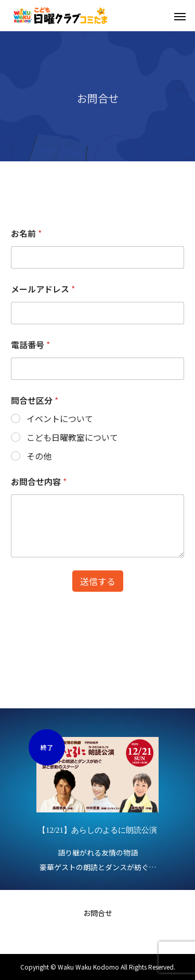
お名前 (26, 233)
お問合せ (98, 913)
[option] (97, 802)
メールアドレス (43, 289)
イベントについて (60, 419)
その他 (39, 456)
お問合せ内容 (39, 482)
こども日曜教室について (72, 437)
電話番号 (30, 345)
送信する (98, 581)
